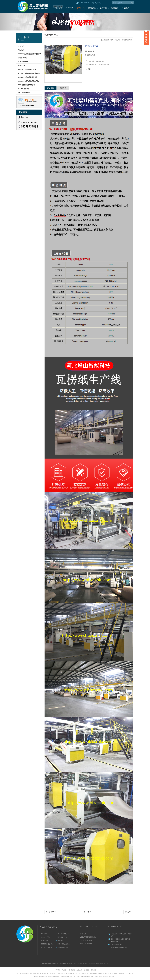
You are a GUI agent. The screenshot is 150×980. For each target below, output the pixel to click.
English (97, 3)
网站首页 (59, 8)
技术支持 (103, 8)
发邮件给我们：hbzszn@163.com (97, 65)
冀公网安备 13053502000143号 (98, 964)
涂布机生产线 (45, 937)
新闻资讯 (92, 8)
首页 (112, 40)
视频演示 (114, 8)
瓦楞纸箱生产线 (127, 40)
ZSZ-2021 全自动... (47, 944)
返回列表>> (128, 912)
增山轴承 (44, 934)
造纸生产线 (45, 941)
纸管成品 (60, 941)
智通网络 (70, 964)
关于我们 (70, 8)
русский (102, 3)
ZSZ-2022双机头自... (64, 934)
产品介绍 (51, 88)
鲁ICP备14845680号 (81, 964)
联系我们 (125, 8)
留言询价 (63, 88)
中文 (93, 3)
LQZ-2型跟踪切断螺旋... (88, 937)
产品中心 (81, 8)
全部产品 (21, 46)
